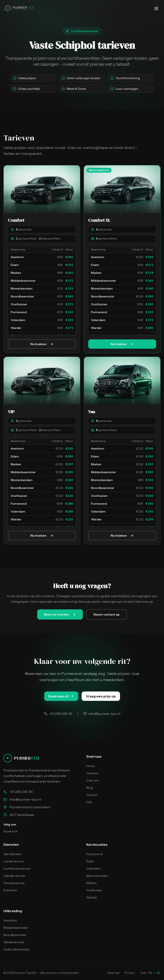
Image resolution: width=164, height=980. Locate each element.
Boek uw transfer (60, 614)
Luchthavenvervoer (17, 869)
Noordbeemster (15, 935)
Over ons (92, 780)
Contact (92, 795)
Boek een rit (61, 696)
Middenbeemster (16, 928)
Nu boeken (42, 344)
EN (150, 973)
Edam (90, 861)
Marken (92, 883)
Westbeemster (14, 942)
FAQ (89, 802)
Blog (89, 788)
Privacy (130, 973)
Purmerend (94, 854)
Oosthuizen (94, 890)
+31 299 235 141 (21, 792)
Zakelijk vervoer (14, 876)
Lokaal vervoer (14, 861)
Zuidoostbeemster (16, 949)
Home (91, 766)
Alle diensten (12, 854)
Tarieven (92, 773)
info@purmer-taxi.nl (25, 799)
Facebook (10, 831)
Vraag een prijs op (101, 696)
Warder (92, 897)
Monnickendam (97, 876)
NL (159, 973)
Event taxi (10, 890)
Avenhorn (10, 920)
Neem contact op (107, 614)
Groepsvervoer (14, 883)
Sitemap (114, 973)
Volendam (94, 869)
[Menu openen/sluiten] (156, 9)
